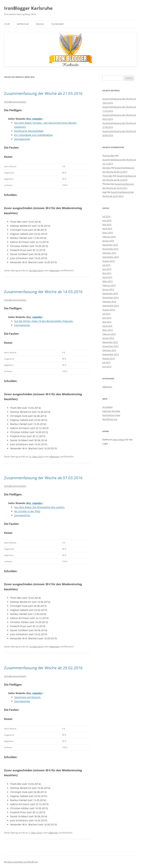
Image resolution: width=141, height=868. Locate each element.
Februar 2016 (109, 237)
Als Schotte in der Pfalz (27, 511)
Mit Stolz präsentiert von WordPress (21, 862)
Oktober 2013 (109, 350)
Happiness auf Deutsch (27, 697)
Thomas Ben (109, 156)
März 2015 (108, 281)
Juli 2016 (106, 216)
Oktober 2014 (109, 302)
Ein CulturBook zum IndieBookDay (33, 135)
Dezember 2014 (110, 293)
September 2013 (111, 354)
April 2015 (107, 277)
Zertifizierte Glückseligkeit (29, 131)
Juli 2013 (106, 362)
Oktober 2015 (109, 253)
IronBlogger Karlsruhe (28, 8)
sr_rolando (35, 119)
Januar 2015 (108, 289)
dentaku (107, 168)
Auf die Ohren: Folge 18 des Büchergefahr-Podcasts (44, 321)
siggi (105, 192)
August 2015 (109, 261)
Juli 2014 (106, 314)
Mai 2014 (107, 322)
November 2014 (110, 298)
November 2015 (110, 249)
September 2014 (111, 306)
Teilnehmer (57, 24)
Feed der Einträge (111, 411)
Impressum (23, 24)
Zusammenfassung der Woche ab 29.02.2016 (43, 668)
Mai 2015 (107, 273)
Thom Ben (108, 176)
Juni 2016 (107, 220)
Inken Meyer (119, 439)
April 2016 (107, 229)
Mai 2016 (107, 224)
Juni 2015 (107, 269)
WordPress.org (110, 419)
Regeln (40, 24)
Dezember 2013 (110, 342)
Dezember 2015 (110, 245)
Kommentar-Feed (111, 415)
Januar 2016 (108, 241)
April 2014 (107, 326)
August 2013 (109, 358)
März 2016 (108, 233)
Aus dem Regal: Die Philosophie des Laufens (39, 507)
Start (7, 24)
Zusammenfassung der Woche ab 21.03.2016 (43, 93)
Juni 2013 (107, 366)
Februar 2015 (109, 285)
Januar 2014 (108, 338)
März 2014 (108, 330)
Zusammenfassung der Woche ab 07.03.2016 (43, 478)
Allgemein (54, 270)
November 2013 (110, 346)
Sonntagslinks (22, 139)
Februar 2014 (109, 334)
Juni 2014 (107, 318)
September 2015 (111, 257)
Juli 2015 (106, 265)
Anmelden (108, 407)
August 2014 (109, 310)
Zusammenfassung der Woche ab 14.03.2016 (43, 292)
